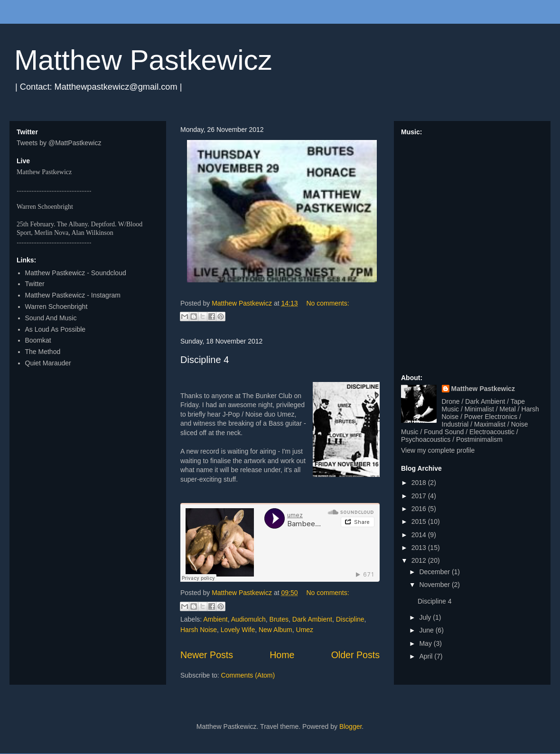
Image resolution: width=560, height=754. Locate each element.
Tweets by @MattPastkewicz (59, 143)
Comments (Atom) (248, 675)
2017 (420, 496)
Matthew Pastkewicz (143, 60)
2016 (420, 509)
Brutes (279, 619)
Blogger (350, 726)
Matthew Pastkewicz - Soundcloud (76, 273)
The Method (43, 352)
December (435, 572)
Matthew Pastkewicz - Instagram (73, 295)
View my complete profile (438, 450)
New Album (275, 630)
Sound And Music (51, 318)
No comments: (327, 303)
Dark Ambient (312, 619)
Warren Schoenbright (56, 307)
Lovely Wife (238, 630)
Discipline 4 (205, 360)
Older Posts (355, 655)
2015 (420, 521)
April (427, 656)
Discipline (350, 619)
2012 (420, 560)
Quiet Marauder (48, 363)
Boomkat (38, 340)
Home (282, 655)
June (427, 630)
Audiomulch (248, 619)
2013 (420, 548)
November (435, 585)
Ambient (215, 619)
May (426, 643)
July (426, 617)
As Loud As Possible (56, 329)
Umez (305, 630)
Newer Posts (207, 655)
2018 (420, 483)
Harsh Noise (199, 630)
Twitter (35, 284)
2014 (420, 535)
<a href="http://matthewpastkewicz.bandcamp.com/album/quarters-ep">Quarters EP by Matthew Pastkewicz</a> (472, 251)
